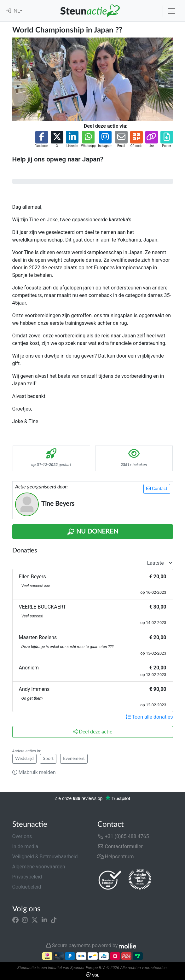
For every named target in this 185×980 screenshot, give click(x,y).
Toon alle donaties (149, 717)
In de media (25, 846)
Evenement (74, 759)
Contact (157, 489)
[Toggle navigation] (171, 11)
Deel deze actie (93, 732)
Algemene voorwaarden (39, 867)
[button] (41, 140)
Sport (48, 759)
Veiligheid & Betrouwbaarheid (45, 857)
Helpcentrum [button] (116, 857)
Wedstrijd (24, 759)
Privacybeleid (27, 877)
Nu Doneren (93, 532)
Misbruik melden (34, 772)
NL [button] (17, 11)
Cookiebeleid (27, 887)
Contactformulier (120, 846)
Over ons (22, 836)
